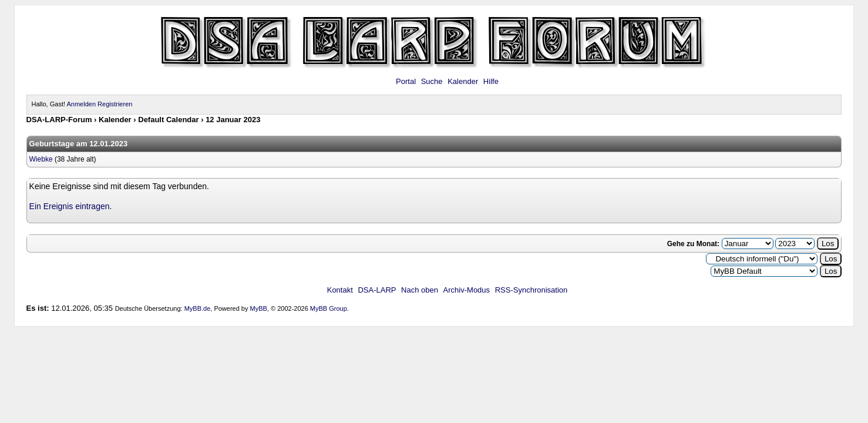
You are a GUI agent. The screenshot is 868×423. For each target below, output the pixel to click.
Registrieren (115, 104)
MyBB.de (198, 308)
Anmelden (81, 104)
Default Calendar (168, 120)
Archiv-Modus (467, 290)
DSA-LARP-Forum (59, 120)
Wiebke (41, 159)
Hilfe (491, 81)
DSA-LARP (377, 290)
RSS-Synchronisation (531, 290)
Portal (406, 81)
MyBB (259, 308)
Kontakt (340, 290)
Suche (432, 81)
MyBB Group (329, 308)
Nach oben (420, 290)
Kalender (463, 81)
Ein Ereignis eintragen (70, 206)
